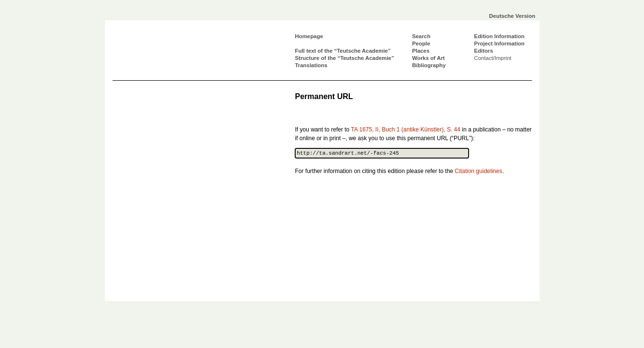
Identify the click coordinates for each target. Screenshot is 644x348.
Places (421, 51)
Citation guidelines (478, 171)
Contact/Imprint (493, 58)
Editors (483, 51)
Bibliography (429, 65)
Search (421, 36)
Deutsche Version (512, 16)
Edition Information (499, 36)
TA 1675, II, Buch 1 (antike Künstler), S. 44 (406, 130)
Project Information (499, 43)
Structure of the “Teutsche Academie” (345, 58)
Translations (311, 65)
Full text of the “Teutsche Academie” (343, 51)
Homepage (309, 36)
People (421, 43)
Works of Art (429, 58)
